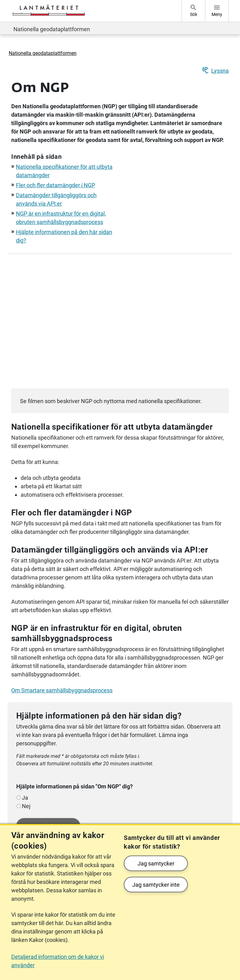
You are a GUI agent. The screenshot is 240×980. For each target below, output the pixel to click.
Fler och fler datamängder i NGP (55, 185)
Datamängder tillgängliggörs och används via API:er (110, 550)
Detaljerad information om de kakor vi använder (58, 961)
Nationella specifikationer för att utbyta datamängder (112, 427)
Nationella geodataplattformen (52, 29)
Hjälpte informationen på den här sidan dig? (99, 716)
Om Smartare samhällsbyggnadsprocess (62, 690)
